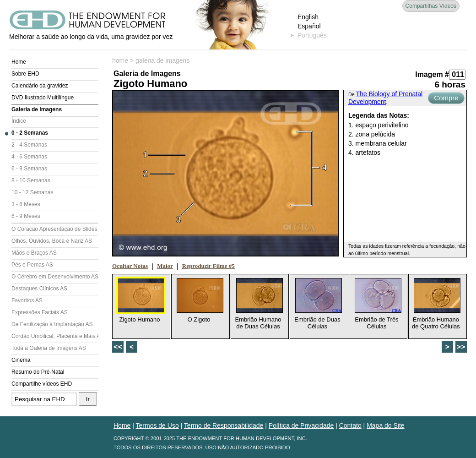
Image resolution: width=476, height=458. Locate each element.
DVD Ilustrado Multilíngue (43, 98)
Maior (165, 266)
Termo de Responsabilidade (224, 425)
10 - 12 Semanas (32, 192)
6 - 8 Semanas (29, 169)
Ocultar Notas (130, 266)
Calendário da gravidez (40, 86)
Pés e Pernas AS (32, 265)
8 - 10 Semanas (31, 180)
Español (309, 26)
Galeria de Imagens (37, 109)
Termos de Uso (157, 425)
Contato (350, 425)
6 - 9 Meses (26, 216)
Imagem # (432, 74)
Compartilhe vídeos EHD (42, 384)
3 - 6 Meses (26, 204)
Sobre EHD (25, 74)
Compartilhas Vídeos (431, 6)
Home (19, 62)
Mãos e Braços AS (34, 253)
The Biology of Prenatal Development (385, 98)
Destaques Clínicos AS (39, 289)
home (120, 60)
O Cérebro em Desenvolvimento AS (55, 277)
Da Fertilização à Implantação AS (52, 324)
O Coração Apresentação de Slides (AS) (55, 229)
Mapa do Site (386, 425)
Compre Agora (446, 99)
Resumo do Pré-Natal (38, 372)
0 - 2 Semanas (30, 133)
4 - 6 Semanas (29, 157)
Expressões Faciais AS (40, 312)
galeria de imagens (162, 60)
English (308, 17)
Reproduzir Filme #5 (208, 266)
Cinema (21, 360)
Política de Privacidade (301, 425)
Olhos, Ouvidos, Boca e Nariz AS (52, 241)
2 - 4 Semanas (29, 145)
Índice (19, 121)
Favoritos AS (27, 300)
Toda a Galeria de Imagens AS (49, 348)
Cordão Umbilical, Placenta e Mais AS (55, 336)
